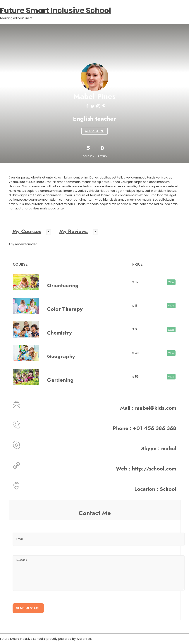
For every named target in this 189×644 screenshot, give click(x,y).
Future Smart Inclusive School (55, 10)
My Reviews (73, 231)
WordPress (84, 639)
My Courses (27, 231)
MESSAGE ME (94, 131)
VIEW (171, 282)
